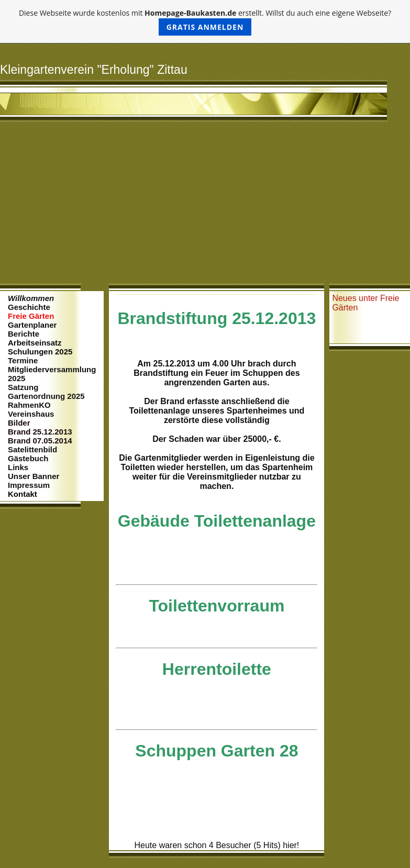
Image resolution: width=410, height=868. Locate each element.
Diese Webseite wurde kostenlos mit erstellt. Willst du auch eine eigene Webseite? (205, 22)
